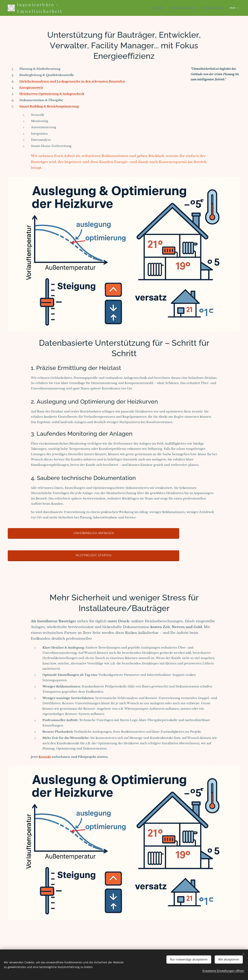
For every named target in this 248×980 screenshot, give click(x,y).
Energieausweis (31, 87)
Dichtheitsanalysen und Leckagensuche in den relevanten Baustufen (72, 81)
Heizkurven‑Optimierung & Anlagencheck (52, 94)
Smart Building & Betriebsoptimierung (49, 106)
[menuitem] (109, 8)
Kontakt (45, 757)
